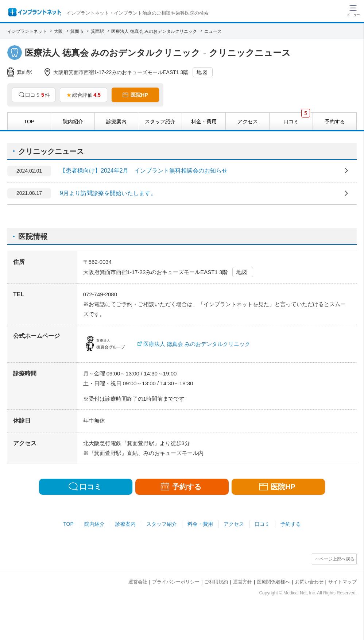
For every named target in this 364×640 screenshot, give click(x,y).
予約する (291, 524)
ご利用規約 (216, 582)
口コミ (262, 524)
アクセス (234, 524)
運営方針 (243, 582)
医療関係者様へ (273, 582)
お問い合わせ (309, 582)
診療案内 (125, 524)
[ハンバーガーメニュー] (353, 10)
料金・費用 (200, 524)
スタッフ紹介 (162, 524)
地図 (202, 72)
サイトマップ (342, 582)
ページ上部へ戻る (337, 559)
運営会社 (138, 582)
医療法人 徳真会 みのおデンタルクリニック (197, 344)
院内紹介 (94, 524)
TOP (68, 524)
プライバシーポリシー (176, 582)
